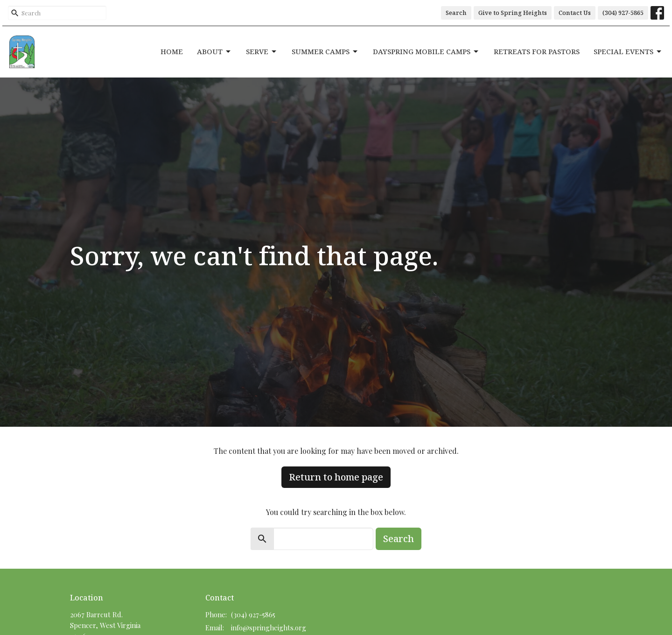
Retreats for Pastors (537, 51)
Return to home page (336, 477)
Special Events (628, 52)
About (214, 52)
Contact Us (575, 13)
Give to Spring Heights (513, 13)
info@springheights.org (269, 628)
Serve (262, 52)
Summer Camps (325, 52)
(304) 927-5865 (623, 13)
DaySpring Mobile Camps (426, 52)
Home (172, 51)
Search (456, 13)
